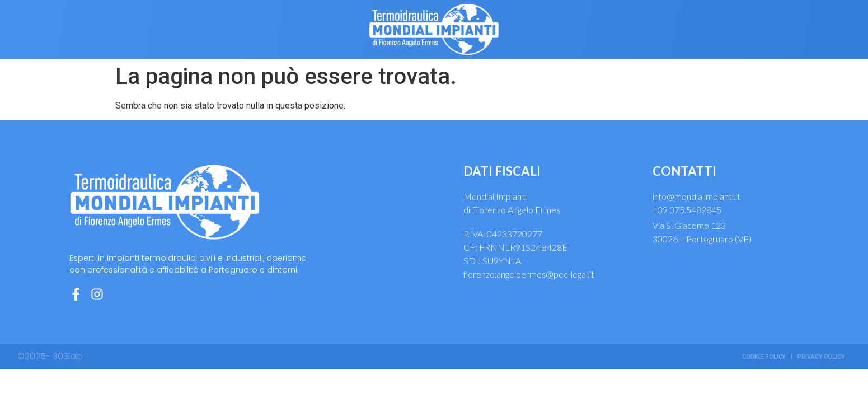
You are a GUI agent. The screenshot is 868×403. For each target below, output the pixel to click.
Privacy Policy (821, 357)
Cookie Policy (764, 357)
